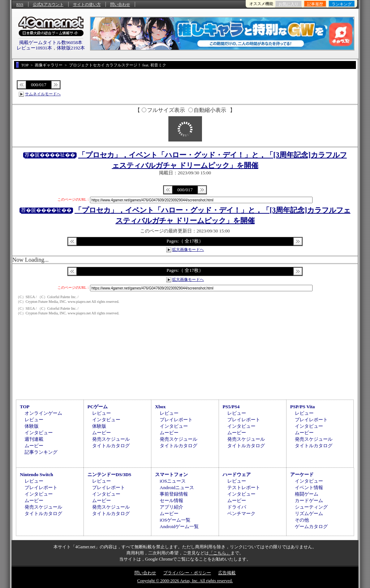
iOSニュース (173, 481)
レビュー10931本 (34, 48)
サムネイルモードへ (43, 94)
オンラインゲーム (43, 413)
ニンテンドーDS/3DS (109, 474)
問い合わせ (120, 4)
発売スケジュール (111, 439)
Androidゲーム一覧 (179, 526)
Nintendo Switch (36, 474)
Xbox (160, 407)
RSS (20, 4)
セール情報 (171, 500)
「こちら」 (220, 553)
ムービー (34, 446)
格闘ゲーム (307, 494)
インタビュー (39, 433)
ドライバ (237, 507)
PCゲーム (98, 407)
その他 (302, 520)
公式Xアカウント (48, 4)
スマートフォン (171, 474)
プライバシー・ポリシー (187, 573)
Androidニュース (177, 487)
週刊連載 (34, 439)
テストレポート (244, 487)
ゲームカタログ (311, 526)
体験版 (32, 426)
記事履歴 (315, 4)
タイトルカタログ (111, 446)
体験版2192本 (71, 48)
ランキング (342, 4)
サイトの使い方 (87, 4)
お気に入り (289, 4)
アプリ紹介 (171, 507)
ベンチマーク (241, 513)
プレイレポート (176, 420)
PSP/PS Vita (302, 407)
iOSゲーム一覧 (175, 520)
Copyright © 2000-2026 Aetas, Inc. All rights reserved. (185, 581)
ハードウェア (237, 474)
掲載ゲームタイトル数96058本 (51, 42)
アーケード (302, 474)
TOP (25, 407)
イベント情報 (309, 487)
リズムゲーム (309, 513)
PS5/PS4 (231, 407)
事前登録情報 (174, 494)
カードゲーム (309, 500)
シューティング (311, 507)
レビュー (34, 420)
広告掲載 (227, 573)
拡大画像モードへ (188, 249)
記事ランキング (41, 452)
